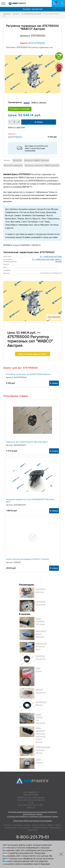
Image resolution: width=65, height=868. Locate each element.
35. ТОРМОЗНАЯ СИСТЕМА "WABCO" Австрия (47, 261)
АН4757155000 (37, 43)
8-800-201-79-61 (32, 837)
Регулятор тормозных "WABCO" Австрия (42, 165)
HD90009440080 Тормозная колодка (43, 750)
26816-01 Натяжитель (41, 691)
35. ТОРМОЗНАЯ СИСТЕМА (51, 257)
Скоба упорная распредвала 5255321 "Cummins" (28, 559)
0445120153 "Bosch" (40, 828)
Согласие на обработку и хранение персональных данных (32, 816)
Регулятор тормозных (13, 165)
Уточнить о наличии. (20, 109)
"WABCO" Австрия (39, 102)
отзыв (16, 245)
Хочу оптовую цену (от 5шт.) (32, 354)
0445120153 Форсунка (40, 591)
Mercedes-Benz (11, 828)
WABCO (51, 825)
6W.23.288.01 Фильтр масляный (41, 634)
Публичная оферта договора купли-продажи (32, 821)
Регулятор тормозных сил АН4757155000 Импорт (28, 374)
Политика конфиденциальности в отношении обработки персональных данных (33, 813)
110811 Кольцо (39, 670)
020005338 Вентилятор (41, 603)
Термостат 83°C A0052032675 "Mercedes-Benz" (27, 442)
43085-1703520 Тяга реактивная (40, 719)
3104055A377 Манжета (41, 703)
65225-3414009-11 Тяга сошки (40, 621)
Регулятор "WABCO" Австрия (36, 160)
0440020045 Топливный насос (41, 646)
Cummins (7, 825)
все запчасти (25, 828)
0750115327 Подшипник (40, 658)
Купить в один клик (16, 127)
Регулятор (17, 160)
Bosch (58, 825)
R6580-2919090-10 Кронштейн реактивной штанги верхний (40, 735)
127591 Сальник (39, 761)
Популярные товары (21, 825)
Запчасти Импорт (39, 825)
